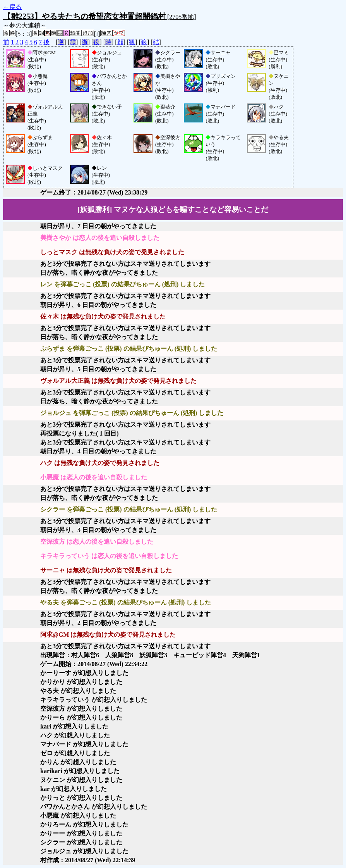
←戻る (12, 7)
